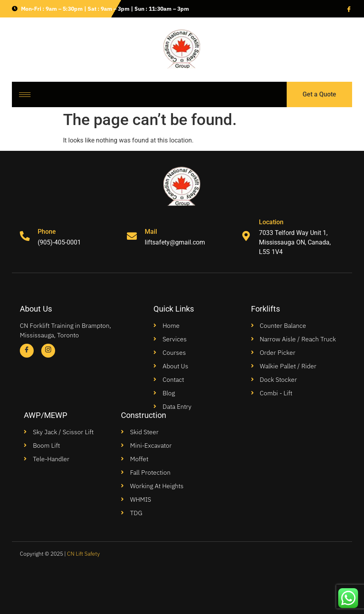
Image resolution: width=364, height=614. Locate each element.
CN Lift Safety (83, 554)
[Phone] (25, 236)
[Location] (246, 236)
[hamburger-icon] (25, 95)
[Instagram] (48, 351)
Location (271, 222)
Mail (151, 232)
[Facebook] (348, 9)
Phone (47, 232)
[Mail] (132, 236)
